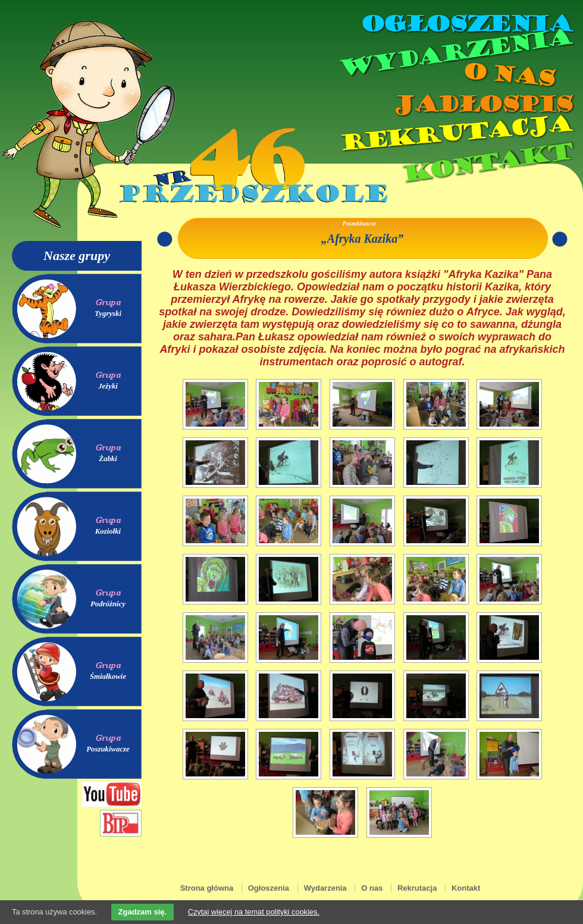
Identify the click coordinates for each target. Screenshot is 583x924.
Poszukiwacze (108, 749)
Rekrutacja (455, 133)
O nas (508, 75)
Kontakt (486, 163)
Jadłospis (482, 104)
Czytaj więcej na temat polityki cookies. (254, 912)
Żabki (108, 459)
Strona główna (207, 888)
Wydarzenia (455, 53)
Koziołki (108, 531)
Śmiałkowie (108, 676)
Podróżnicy (108, 604)
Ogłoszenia (466, 24)
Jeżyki (108, 386)
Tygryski (108, 314)
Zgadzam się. (143, 912)
